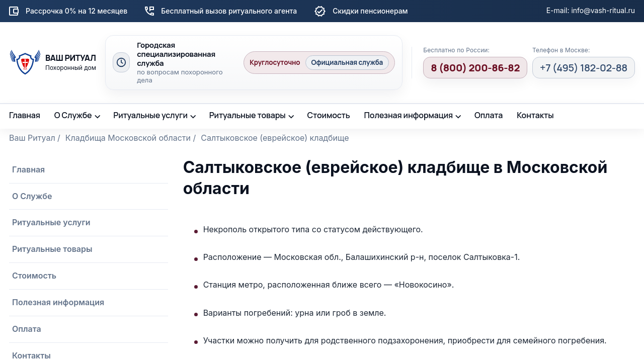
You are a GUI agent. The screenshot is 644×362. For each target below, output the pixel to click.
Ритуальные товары (248, 115)
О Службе (73, 115)
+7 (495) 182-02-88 (584, 68)
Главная (25, 115)
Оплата (489, 115)
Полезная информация (409, 115)
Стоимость (328, 115)
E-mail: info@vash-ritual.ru (591, 10)
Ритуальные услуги (150, 115)
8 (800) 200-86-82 (475, 68)
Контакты (535, 115)
